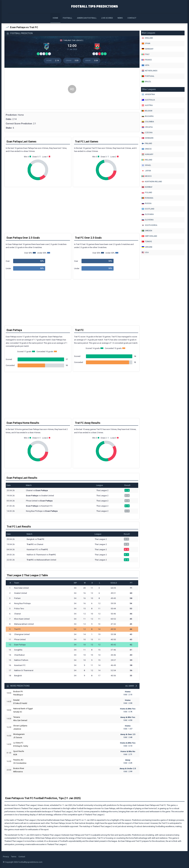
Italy (146, 54)
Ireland (147, 160)
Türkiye (147, 242)
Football (67, 18)
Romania (148, 198)
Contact (132, 18)
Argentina (148, 94)
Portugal (148, 76)
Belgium (147, 111)
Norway (147, 187)
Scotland (148, 209)
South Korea (150, 225)
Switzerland (149, 236)
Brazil (146, 82)
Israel (146, 165)
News (120, 18)
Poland (147, 193)
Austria (147, 105)
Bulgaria (148, 116)
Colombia (148, 122)
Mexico (147, 176)
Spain (146, 43)
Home (55, 18)
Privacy (6, 857)
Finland (147, 143)
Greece (147, 149)
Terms (14, 857)
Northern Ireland (152, 182)
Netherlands (150, 71)
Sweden (147, 231)
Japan (146, 171)
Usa (145, 252)
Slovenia (148, 220)
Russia (147, 203)
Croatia (147, 127)
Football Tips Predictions (95, 6)
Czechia (147, 133)
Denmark (148, 138)
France (147, 60)
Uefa (146, 65)
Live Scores (107, 18)
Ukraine (147, 247)
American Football (87, 18)
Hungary (148, 154)
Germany (148, 49)
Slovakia (148, 214)
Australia (148, 100)
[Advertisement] (72, 91)
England (147, 38)
